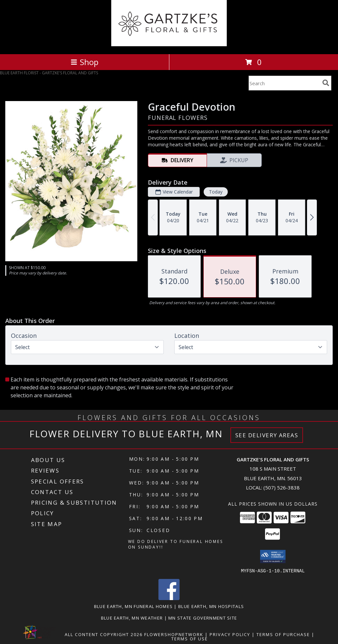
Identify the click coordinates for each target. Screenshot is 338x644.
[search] (326, 83)
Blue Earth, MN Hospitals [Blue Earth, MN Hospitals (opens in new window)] (211, 606)
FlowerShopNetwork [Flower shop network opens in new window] (174, 634)
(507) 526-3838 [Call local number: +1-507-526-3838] (282, 487)
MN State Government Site (203, 618)
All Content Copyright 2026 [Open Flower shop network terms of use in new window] (104, 634)
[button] (273, 556)
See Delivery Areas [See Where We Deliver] (267, 435)
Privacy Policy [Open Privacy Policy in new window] (230, 634)
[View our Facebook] (169, 598)
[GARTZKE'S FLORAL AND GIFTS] (169, 44)
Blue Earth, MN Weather (132, 618)
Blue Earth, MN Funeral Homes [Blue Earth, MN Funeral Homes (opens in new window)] (133, 606)
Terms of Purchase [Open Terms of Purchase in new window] (283, 634)
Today (216, 192)
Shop (84, 62)
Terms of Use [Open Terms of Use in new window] (190, 638)
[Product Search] (284, 83)
